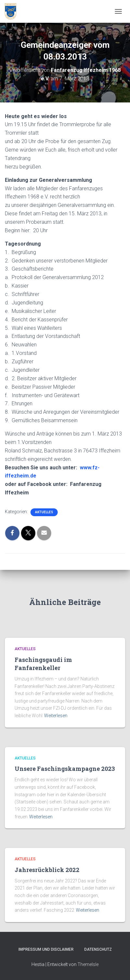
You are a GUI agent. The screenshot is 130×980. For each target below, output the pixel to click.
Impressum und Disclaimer (46, 949)
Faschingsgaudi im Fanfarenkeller (43, 664)
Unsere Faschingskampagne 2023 (65, 769)
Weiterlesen (56, 716)
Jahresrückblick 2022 (47, 870)
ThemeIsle (88, 964)
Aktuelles (44, 512)
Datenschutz (98, 949)
